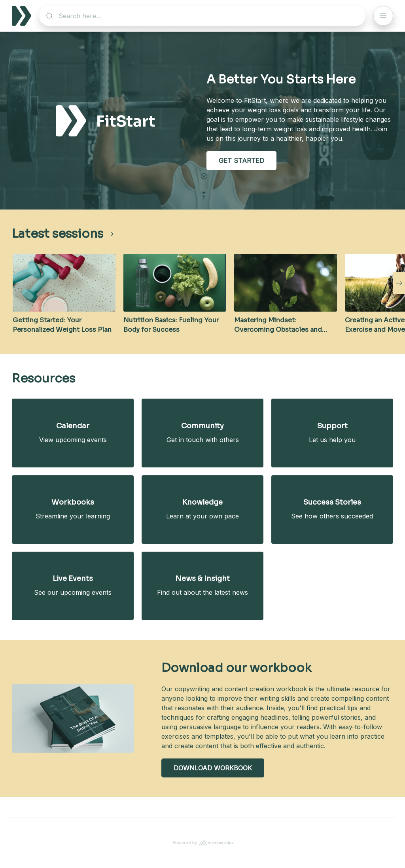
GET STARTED (241, 161)
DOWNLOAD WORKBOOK (213, 768)
